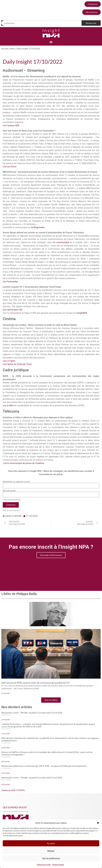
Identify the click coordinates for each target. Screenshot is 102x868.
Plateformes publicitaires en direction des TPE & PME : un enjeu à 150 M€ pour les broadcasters (44, 766)
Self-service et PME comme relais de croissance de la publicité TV (35, 683)
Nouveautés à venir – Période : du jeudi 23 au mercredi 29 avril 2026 (32, 713)
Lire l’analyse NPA (11, 126)
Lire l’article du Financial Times (17, 364)
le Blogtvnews (38, 227)
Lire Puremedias (10, 282)
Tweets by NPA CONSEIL (13, 790)
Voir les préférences (51, 858)
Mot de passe (9, 491)
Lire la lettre (8, 405)
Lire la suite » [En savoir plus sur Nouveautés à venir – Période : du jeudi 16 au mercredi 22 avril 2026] (6, 784)
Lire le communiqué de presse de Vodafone (24, 463)
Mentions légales (58, 865)
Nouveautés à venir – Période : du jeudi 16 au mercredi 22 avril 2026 (32, 778)
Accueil (5, 49)
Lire (10, 167)
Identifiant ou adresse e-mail (16, 482)
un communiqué (61, 242)
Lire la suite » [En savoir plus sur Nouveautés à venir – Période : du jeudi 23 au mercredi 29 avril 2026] (6, 720)
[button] (98, 823)
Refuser (51, 851)
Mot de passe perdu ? (12, 510)
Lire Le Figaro (9, 361)
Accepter (51, 843)
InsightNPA (82, 313)
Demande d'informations (51, 555)
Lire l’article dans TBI (12, 310)
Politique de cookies (44, 865)
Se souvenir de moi (12, 500)
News (12, 49)
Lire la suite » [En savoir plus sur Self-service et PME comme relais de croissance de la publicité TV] (6, 693)
